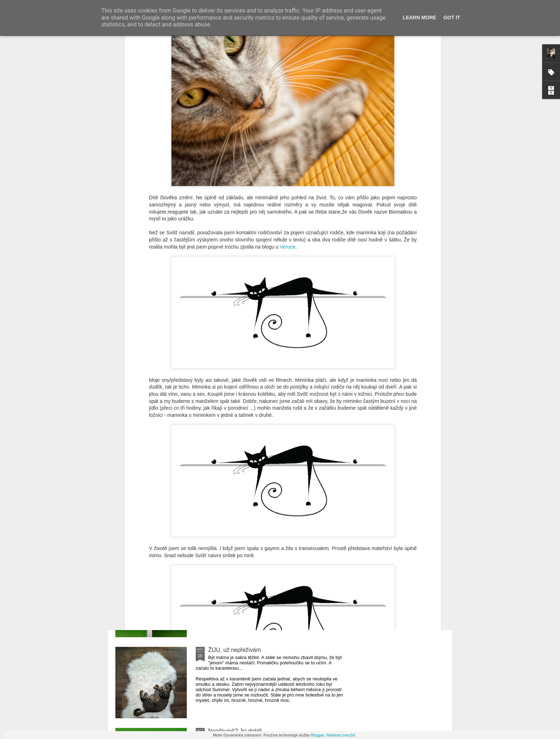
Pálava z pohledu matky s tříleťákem (254, 488)
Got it (452, 18)
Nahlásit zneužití (341, 735)
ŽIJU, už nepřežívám (235, 650)
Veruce (288, 97)
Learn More (420, 18)
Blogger (317, 735)
